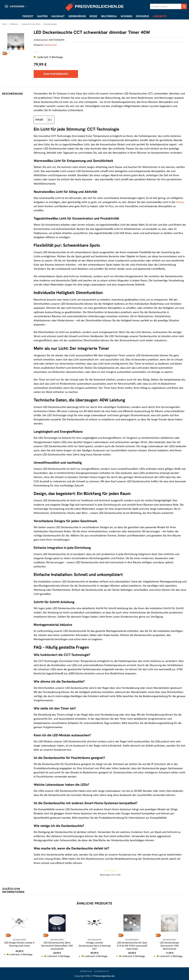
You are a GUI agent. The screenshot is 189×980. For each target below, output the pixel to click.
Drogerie (142, 16)
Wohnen (126, 16)
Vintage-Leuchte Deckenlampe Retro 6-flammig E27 (94, 946)
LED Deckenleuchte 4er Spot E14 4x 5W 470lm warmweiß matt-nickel (132, 946)
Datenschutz (101, 971)
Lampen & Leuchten (31, 24)
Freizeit (28, 16)
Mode (93, 16)
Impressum (86, 971)
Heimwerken (77, 16)
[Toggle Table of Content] (48, 120)
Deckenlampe (50, 24)
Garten (42, 16)
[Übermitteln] (184, 6)
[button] (16, 6)
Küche (180, 202)
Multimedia (109, 16)
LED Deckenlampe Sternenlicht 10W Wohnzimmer (170, 946)
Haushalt (58, 16)
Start (5, 24)
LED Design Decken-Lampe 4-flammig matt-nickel (20, 944)
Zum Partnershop (56, 74)
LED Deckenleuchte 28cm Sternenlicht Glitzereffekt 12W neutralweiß (57, 946)
